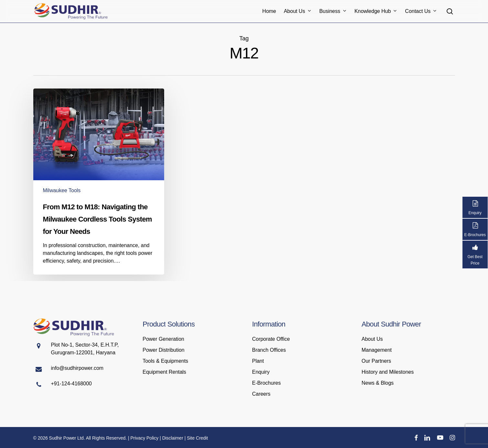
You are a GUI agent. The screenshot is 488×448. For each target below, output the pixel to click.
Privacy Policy (144, 438)
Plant (258, 361)
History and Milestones (388, 372)
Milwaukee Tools (62, 190)
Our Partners (376, 361)
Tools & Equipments (165, 361)
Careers (261, 394)
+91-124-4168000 (71, 384)
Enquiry (261, 372)
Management (377, 350)
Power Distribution (163, 350)
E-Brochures (266, 383)
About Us (372, 339)
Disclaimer (173, 438)
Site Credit (197, 438)
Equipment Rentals (164, 372)
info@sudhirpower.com (77, 368)
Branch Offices (269, 350)
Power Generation (163, 339)
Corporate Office (271, 339)
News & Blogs (378, 383)
